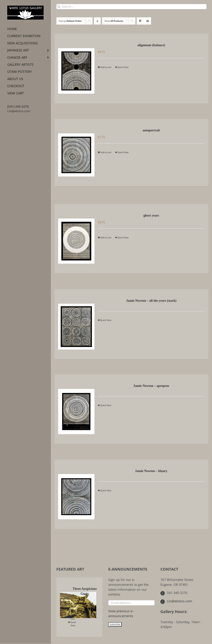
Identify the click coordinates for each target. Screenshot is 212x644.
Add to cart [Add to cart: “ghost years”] (106, 237)
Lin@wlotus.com (19, 111)
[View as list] (147, 21)
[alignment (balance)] (75, 68)
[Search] (59, 7)
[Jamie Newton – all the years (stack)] (75, 324)
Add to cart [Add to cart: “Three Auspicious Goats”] (74, 617)
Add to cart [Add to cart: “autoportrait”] (106, 152)
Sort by (70, 21)
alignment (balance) (151, 45)
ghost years (151, 215)
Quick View (123, 67)
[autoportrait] (75, 152)
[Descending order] (97, 21)
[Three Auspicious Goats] (64, 602)
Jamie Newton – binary (151, 471)
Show (114, 21)
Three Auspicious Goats (85, 591)
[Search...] (131, 7)
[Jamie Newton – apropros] (75, 409)
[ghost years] (75, 238)
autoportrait (151, 130)
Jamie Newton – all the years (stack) (151, 301)
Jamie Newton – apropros (151, 386)
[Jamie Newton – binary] (75, 494)
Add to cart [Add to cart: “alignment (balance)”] (106, 67)
